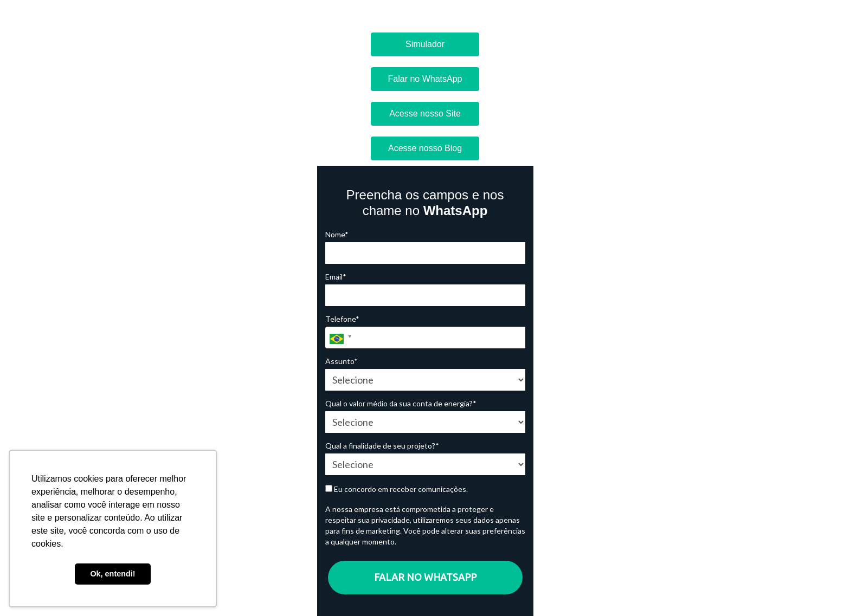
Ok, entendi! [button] (112, 574)
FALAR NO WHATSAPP (425, 577)
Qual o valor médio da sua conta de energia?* (401, 403)
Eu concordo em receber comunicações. (397, 489)
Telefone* (342, 319)
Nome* (337, 234)
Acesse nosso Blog (425, 148)
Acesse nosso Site (425, 114)
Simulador (425, 44)
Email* (336, 277)
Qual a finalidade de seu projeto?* (382, 446)
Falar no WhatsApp (425, 79)
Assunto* (342, 361)
